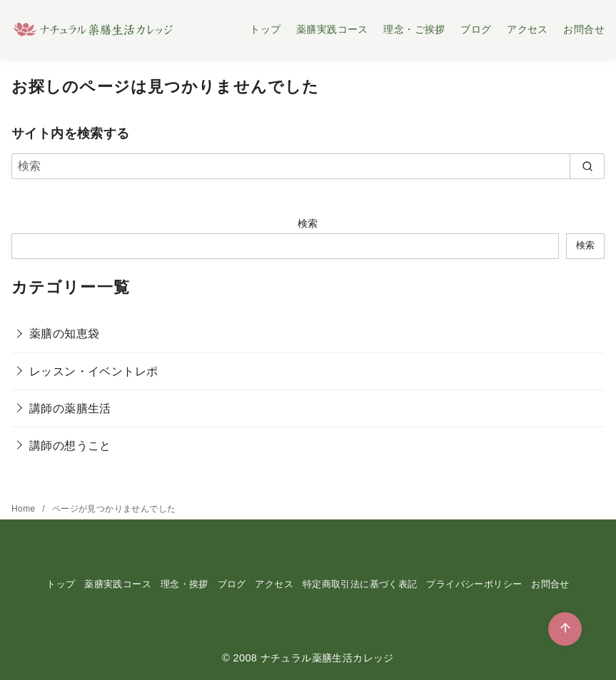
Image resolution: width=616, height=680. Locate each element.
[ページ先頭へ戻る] (565, 629)
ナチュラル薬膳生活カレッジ (327, 658)
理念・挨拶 (185, 584)
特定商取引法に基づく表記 (360, 584)
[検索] (308, 166)
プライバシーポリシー (474, 584)
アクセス (527, 29)
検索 (308, 223)
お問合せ (584, 29)
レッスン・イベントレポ (94, 371)
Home (25, 509)
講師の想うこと (70, 446)
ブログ (476, 29)
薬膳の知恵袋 (64, 334)
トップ (265, 29)
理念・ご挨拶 (414, 29)
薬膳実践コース (332, 29)
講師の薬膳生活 (70, 408)
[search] (587, 166)
